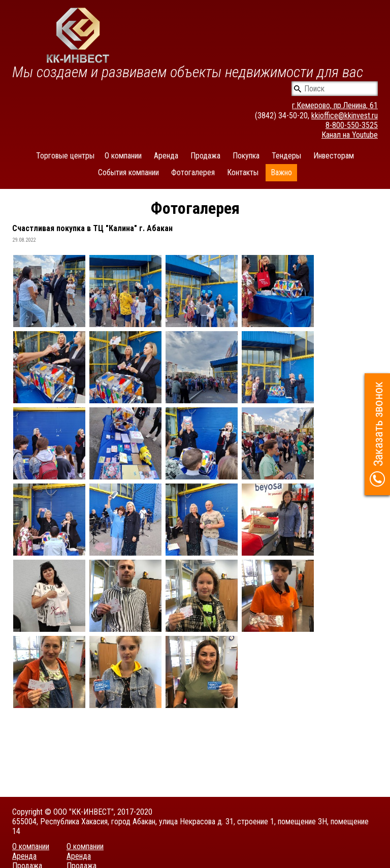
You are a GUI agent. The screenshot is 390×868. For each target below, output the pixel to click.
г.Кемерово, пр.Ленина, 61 (335, 105)
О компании (123, 156)
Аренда (166, 156)
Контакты (243, 172)
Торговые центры (65, 156)
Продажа (205, 156)
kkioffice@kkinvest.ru (345, 116)
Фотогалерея (193, 172)
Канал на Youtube (350, 135)
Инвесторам (334, 156)
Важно (281, 172)
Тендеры (286, 156)
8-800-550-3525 (352, 125)
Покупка (246, 156)
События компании (128, 172)
